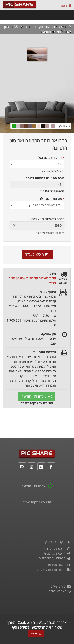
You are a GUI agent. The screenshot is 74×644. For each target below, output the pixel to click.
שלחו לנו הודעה (37, 396)
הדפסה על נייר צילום (55, 558)
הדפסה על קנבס (58, 549)
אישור (36, 633)
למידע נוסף (21, 627)
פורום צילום (61, 586)
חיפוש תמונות (59, 565)
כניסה (66, 6)
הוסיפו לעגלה (37, 254)
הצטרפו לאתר (60, 591)
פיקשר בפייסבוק (58, 542)
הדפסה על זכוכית (57, 553)
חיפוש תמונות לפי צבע (54, 570)
